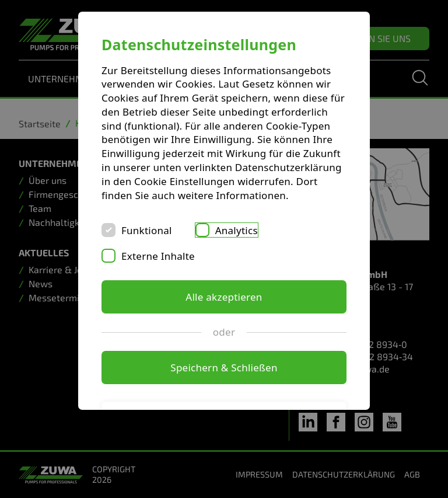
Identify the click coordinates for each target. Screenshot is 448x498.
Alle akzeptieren (224, 297)
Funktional (147, 230)
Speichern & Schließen (224, 368)
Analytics (237, 230)
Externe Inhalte (158, 256)
